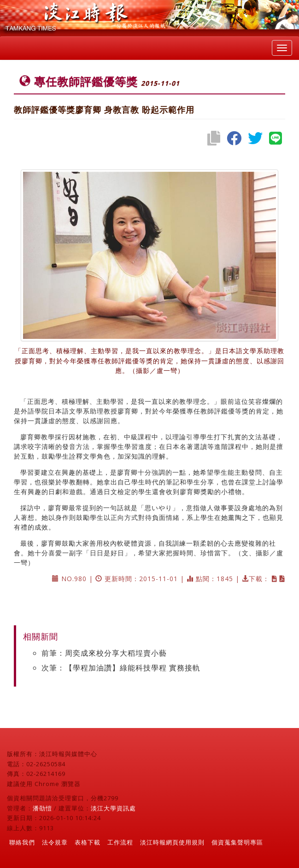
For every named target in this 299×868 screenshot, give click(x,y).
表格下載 (88, 842)
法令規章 (55, 842)
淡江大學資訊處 (113, 808)
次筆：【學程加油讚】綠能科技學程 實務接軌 (121, 668)
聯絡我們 (22, 842)
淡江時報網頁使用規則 (172, 842)
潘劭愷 (42, 808)
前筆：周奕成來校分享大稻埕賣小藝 (104, 653)
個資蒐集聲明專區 (237, 842)
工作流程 (120, 842)
